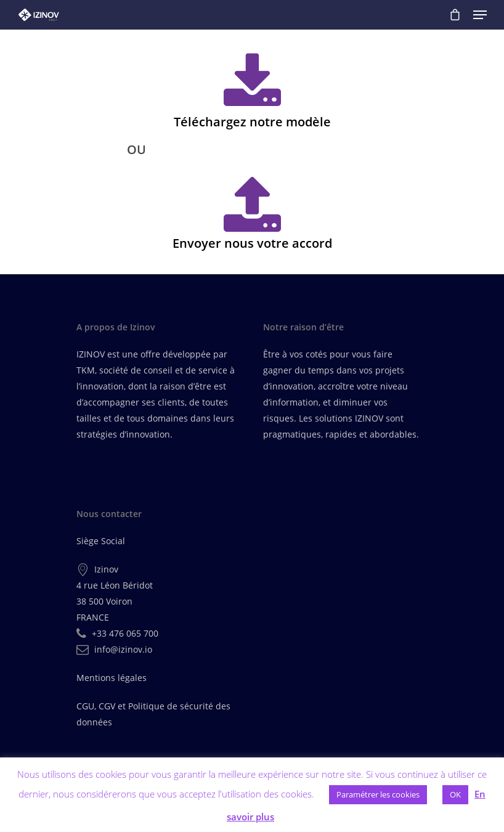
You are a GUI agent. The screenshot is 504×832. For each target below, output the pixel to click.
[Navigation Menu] (480, 15)
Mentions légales (112, 678)
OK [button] (455, 794)
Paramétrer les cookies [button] (378, 794)
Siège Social (101, 541)
